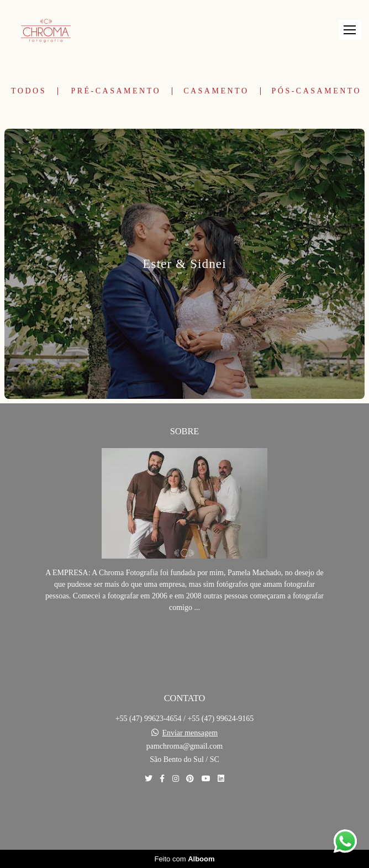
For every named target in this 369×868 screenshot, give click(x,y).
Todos (29, 91)
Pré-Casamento (116, 91)
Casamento (216, 91)
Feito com (184, 859)
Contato (185, 817)
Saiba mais (184, 641)
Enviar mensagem (190, 733)
